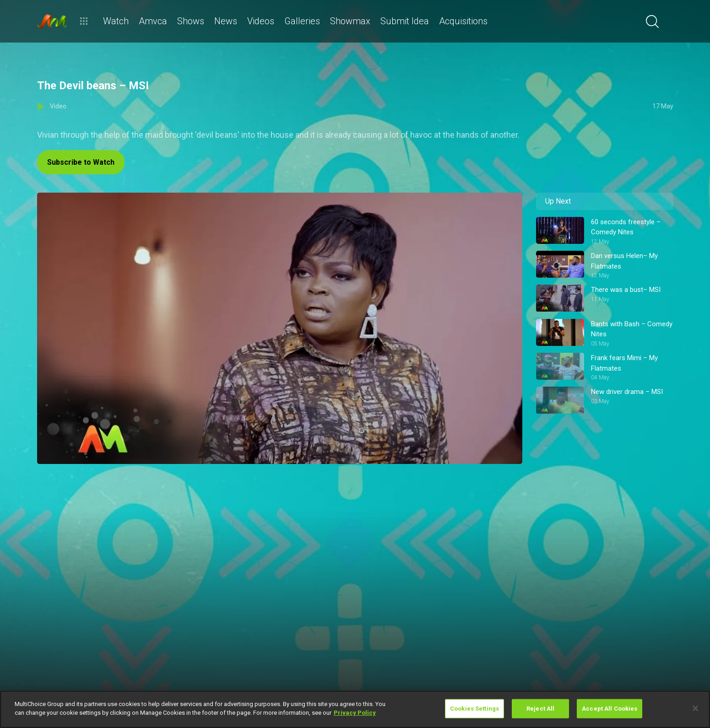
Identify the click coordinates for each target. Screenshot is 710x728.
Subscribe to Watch (81, 162)
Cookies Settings (474, 709)
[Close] (695, 708)
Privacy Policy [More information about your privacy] (355, 713)
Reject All (540, 709)
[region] (355, 709)
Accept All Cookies (610, 709)
